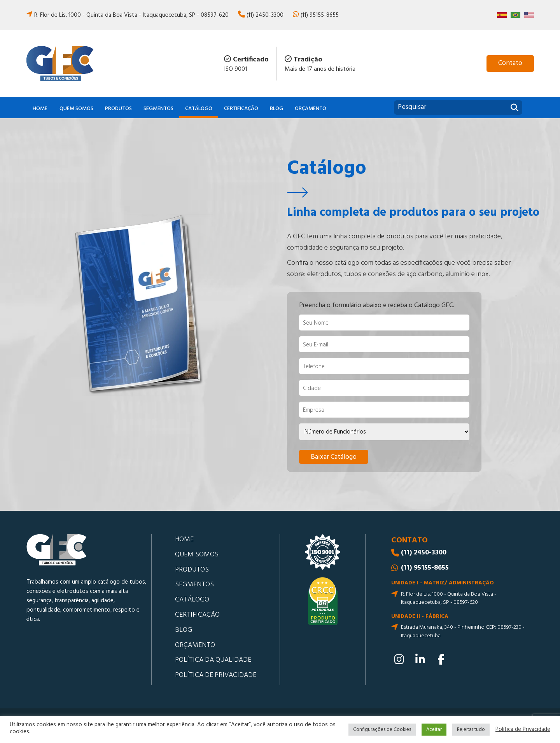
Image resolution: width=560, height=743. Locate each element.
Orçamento (311, 109)
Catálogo (199, 109)
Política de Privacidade (523, 730)
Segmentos (158, 109)
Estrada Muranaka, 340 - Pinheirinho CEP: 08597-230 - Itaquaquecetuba (463, 632)
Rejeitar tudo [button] (471, 730)
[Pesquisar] (514, 108)
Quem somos (76, 109)
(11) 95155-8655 (320, 15)
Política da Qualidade (213, 660)
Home (40, 109)
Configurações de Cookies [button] (382, 730)
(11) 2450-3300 (265, 15)
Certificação (241, 109)
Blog (276, 109)
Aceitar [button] (434, 730)
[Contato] (510, 64)
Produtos (118, 109)
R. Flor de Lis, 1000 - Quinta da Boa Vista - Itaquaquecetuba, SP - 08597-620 (131, 15)
